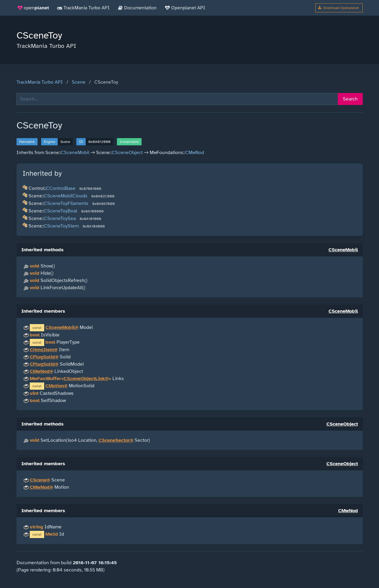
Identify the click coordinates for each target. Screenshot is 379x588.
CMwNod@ (41, 371)
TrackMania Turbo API (40, 82)
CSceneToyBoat (61, 211)
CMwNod (195, 153)
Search (350, 99)
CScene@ (40, 480)
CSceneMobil (75, 153)
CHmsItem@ (44, 350)
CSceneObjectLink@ (86, 379)
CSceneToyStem (61, 226)
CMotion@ (57, 386)
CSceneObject (127, 153)
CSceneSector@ (116, 440)
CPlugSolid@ (44, 357)
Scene (79, 82)
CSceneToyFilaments (66, 203)
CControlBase (61, 188)
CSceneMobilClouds (66, 196)
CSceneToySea (60, 218)
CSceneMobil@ (62, 327)
